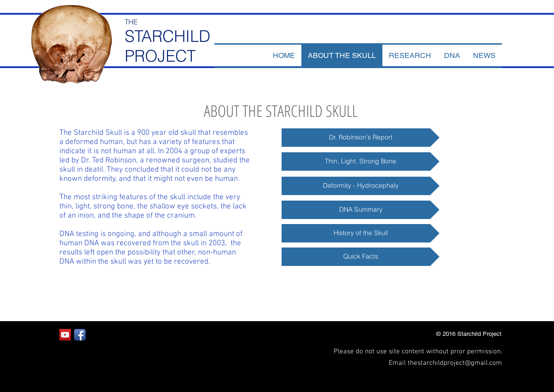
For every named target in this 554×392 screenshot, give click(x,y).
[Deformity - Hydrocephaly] (361, 186)
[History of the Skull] (361, 233)
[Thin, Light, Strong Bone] (361, 161)
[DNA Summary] (361, 210)
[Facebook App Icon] (80, 335)
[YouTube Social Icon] (65, 335)
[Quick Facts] (361, 257)
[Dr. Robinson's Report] (361, 138)
